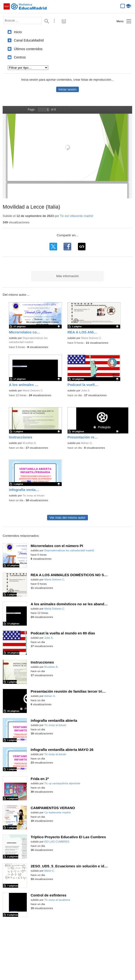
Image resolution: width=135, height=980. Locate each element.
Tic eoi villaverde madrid (77, 216)
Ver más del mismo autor (67, 518)
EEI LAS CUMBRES (57, 842)
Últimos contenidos (28, 49)
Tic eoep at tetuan (33, 495)
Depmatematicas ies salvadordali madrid (69, 550)
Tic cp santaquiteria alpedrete (62, 783)
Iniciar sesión (67, 89)
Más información (67, 276)
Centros (20, 57)
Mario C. (49, 871)
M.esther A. (30, 443)
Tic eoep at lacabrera (57, 900)
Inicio (18, 32)
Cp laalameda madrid (57, 812)
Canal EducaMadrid (29, 40)
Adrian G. (87, 443)
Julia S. (86, 390)
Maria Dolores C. (92, 338)
